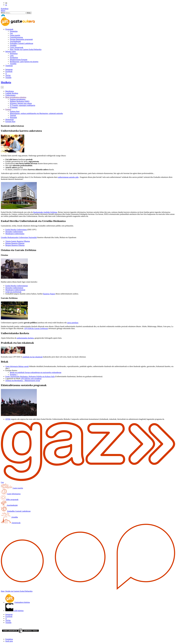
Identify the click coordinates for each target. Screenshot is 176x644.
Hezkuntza (14, 53)
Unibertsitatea (10, 95)
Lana (12, 55)
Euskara (8, 109)
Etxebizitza (14, 58)
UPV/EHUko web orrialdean (31, 379)
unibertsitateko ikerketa (25, 338)
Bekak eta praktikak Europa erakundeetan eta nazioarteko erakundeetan (36, 372)
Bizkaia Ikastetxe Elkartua (15, 243)
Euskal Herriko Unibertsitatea (16, 230)
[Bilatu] (16, 13)
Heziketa (6, 82)
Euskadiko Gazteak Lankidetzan (21, 43)
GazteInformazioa (16, 37)
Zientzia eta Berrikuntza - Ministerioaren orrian (23, 381)
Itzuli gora (9, 641)
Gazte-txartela (15, 35)
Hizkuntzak (10, 119)
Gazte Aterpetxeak (17, 47)
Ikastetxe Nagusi (49, 294)
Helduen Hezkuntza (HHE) (20, 101)
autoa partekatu (73, 323)
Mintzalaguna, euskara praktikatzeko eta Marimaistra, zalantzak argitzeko (36, 113)
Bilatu (3, 11)
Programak (9, 29)
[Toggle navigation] (2, 87)
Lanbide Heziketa (12, 93)
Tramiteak (9, 66)
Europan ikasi (10, 121)
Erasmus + (14, 374)
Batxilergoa (10, 91)
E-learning (14, 107)
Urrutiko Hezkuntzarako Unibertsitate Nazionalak (19, 237)
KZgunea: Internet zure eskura (21, 103)
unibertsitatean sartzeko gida (68, 177)
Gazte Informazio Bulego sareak (17, 366)
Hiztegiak (13, 117)
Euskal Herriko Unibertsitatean (17, 286)
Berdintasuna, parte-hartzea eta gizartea (24, 62)
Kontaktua (5, 9)
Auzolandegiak (15, 41)
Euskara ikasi (15, 111)
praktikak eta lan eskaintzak (33, 357)
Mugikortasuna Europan (19, 60)
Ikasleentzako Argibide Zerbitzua (45, 212)
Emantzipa (14, 31)
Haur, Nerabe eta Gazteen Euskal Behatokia (26, 49)
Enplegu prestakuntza (18, 99)
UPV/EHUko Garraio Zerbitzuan (36, 328)
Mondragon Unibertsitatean (15, 290)
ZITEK (8, 419)
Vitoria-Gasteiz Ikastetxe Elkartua (18, 241)
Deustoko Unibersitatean (14, 288)
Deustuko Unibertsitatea (14, 232)
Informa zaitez (11, 51)
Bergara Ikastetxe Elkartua (15, 245)
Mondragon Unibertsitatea (15, 234)
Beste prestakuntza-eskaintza (16, 97)
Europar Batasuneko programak (21, 39)
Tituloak (13, 115)
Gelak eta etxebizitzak (13, 292)
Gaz (11, 33)
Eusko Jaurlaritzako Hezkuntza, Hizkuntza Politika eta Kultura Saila (30, 376)
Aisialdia (13, 45)
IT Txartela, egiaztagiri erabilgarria (23, 105)
